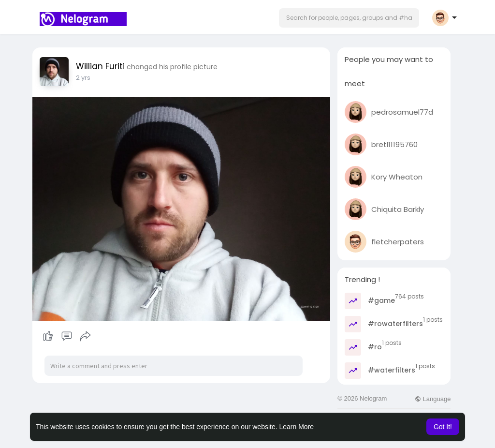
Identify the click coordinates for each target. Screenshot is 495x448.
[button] (349, 18)
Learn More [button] (297, 427)
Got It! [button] (443, 427)
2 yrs (83, 78)
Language (433, 399)
